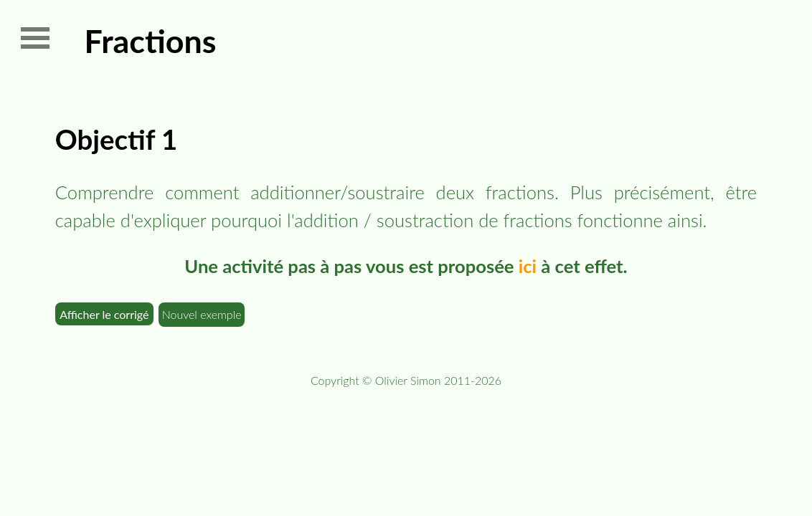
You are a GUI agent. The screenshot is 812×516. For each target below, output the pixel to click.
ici (528, 266)
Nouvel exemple (202, 314)
